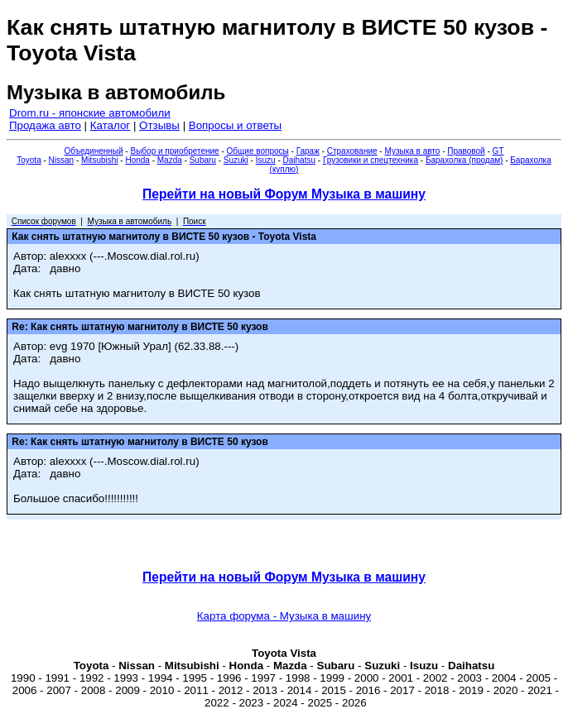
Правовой (466, 151)
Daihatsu (299, 160)
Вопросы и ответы (235, 125)
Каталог (110, 125)
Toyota (29, 160)
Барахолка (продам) (465, 160)
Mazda (170, 160)
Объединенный (94, 151)
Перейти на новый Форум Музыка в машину (284, 194)
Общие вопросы (258, 151)
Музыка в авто (412, 151)
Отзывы (159, 125)
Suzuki (236, 160)
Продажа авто (45, 125)
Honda (137, 160)
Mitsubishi (99, 160)
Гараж (308, 151)
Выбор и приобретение (174, 151)
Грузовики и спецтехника (371, 160)
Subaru (203, 160)
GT (498, 151)
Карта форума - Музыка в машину (284, 616)
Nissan (62, 160)
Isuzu (266, 160)
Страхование (352, 151)
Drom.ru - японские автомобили (90, 113)
